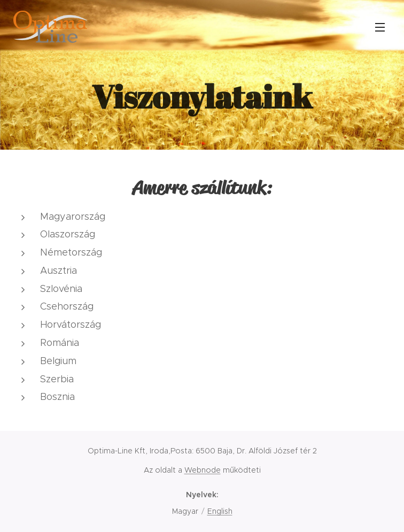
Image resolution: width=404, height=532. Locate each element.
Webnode (203, 470)
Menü (380, 27)
